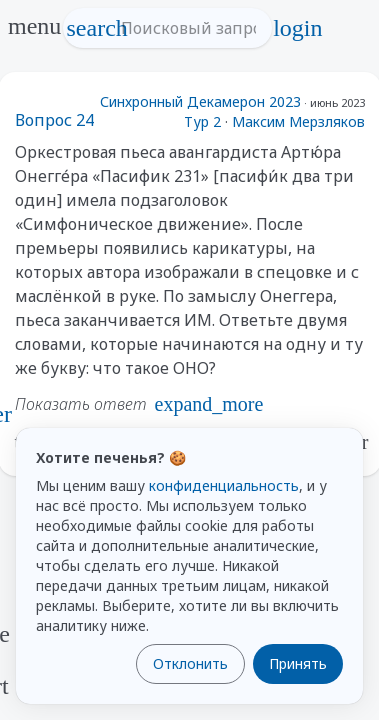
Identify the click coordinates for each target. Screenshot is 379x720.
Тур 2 (202, 121)
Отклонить (190, 663)
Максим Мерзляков (298, 121)
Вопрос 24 (54, 120)
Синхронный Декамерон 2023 (200, 101)
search (97, 28)
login (298, 28)
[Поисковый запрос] (185, 28)
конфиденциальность (224, 485)
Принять (298, 663)
